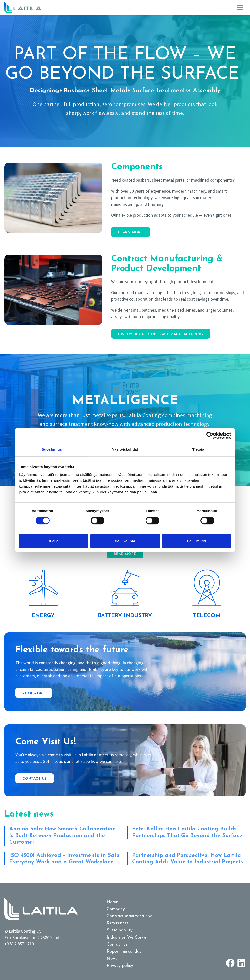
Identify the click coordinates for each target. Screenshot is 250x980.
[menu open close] (240, 7)
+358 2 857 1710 (19, 944)
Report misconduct (125, 952)
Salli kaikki (196, 541)
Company (116, 909)
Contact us (35, 779)
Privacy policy (120, 966)
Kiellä (53, 541)
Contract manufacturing (130, 916)
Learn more (131, 232)
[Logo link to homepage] (23, 8)
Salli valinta (125, 541)
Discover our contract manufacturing (161, 334)
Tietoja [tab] (198, 449)
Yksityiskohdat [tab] (125, 449)
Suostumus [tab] (52, 449)
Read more (125, 554)
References (118, 923)
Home (113, 902)
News (112, 959)
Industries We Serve (126, 937)
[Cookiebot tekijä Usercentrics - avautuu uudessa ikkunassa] (210, 435)
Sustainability (120, 930)
